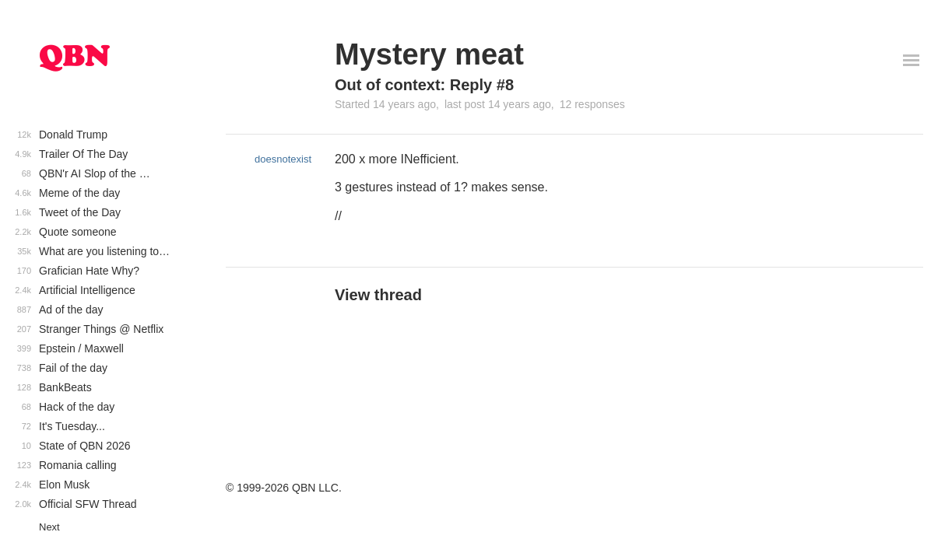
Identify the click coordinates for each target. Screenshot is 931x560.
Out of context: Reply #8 (424, 85)
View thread (378, 295)
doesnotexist (283, 159)
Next (49, 527)
